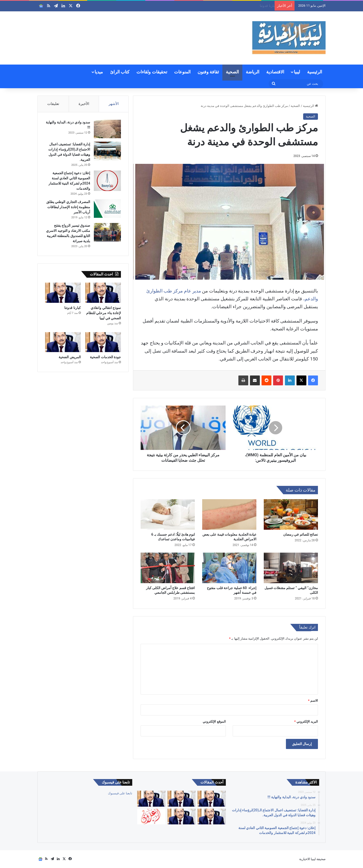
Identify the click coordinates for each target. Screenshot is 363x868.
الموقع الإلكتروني (214, 722)
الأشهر (114, 104)
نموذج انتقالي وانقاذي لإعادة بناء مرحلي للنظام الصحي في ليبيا (228, 6)
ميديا (99, 72)
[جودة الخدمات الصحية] (103, 342)
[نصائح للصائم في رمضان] (291, 514)
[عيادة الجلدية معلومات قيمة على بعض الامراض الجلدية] (229, 514)
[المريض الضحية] (63, 342)
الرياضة (253, 72)
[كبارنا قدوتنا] (63, 293)
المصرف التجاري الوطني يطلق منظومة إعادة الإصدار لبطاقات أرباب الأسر (68, 207)
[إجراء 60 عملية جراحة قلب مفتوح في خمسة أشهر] (229, 568)
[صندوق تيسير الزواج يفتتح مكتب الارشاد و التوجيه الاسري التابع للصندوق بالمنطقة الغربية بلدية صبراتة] (107, 232)
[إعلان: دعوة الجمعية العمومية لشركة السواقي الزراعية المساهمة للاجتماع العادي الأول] (151, 817)
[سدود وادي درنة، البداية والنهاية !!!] (107, 129)
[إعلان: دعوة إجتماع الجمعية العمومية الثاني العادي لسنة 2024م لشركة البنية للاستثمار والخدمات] (107, 181)
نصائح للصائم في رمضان (301, 534)
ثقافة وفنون (208, 72)
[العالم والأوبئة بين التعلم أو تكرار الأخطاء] (212, 799)
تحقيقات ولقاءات (152, 72)
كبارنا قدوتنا (72, 308)
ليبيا (297, 72)
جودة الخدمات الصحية (105, 357)
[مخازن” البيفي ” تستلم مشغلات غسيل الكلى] (291, 568)
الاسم (313, 701)
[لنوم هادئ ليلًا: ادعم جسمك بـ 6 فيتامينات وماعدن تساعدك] (168, 514)
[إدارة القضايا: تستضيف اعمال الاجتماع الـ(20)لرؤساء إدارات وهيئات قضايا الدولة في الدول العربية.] (107, 151)
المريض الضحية (70, 357)
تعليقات (53, 104)
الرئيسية (315, 72)
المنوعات (182, 72)
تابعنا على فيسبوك (120, 793)
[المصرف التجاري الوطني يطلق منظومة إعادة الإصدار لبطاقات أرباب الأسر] (107, 209)
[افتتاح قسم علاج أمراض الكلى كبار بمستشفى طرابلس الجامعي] (168, 568)
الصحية (232, 72)
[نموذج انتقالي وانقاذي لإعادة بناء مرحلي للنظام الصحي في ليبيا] (103, 293)
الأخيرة (84, 104)
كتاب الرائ (120, 72)
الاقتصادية (275, 72)
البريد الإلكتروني (306, 722)
